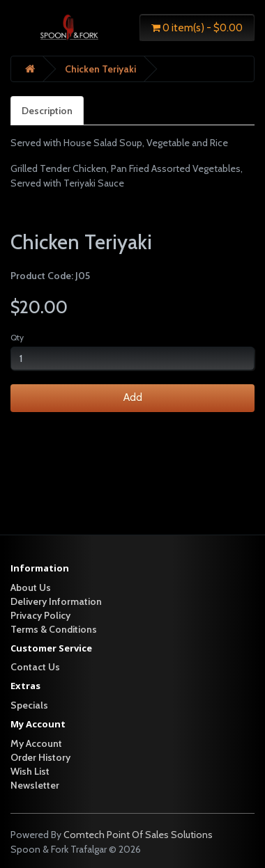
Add (133, 397)
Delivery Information (56, 601)
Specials (29, 705)
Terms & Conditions (54, 629)
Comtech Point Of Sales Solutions (138, 835)
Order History (40, 757)
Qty (17, 337)
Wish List (30, 771)
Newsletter (35, 785)
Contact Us (35, 667)
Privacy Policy (40, 615)
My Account (36, 743)
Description (47, 111)
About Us (31, 587)
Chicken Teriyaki (100, 69)
